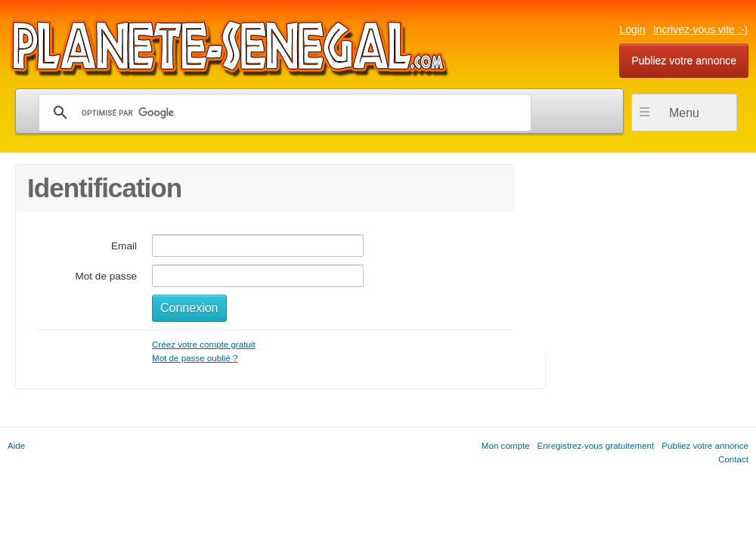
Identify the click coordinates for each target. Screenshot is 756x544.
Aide (16, 445)
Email (124, 246)
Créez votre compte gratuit (204, 344)
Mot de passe (106, 276)
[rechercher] (283, 113)
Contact (733, 459)
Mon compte (506, 445)
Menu (684, 113)
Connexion (189, 308)
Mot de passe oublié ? (195, 358)
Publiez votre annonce (684, 60)
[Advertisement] (627, 258)
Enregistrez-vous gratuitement (596, 445)
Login (632, 29)
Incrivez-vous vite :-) (700, 29)
